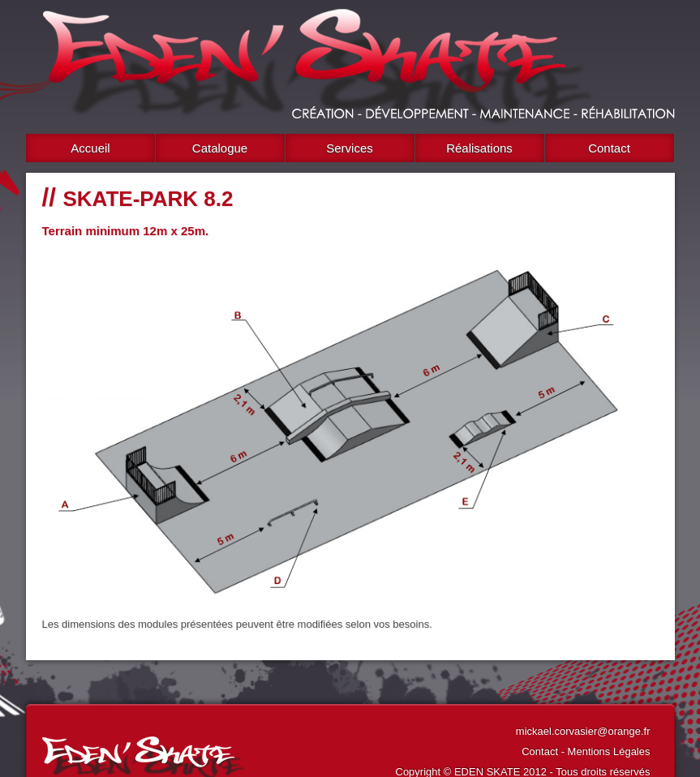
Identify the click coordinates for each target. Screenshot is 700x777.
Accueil (90, 148)
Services (350, 148)
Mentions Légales (609, 751)
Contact (609, 148)
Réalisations (479, 148)
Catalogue (220, 148)
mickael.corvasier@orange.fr (583, 731)
